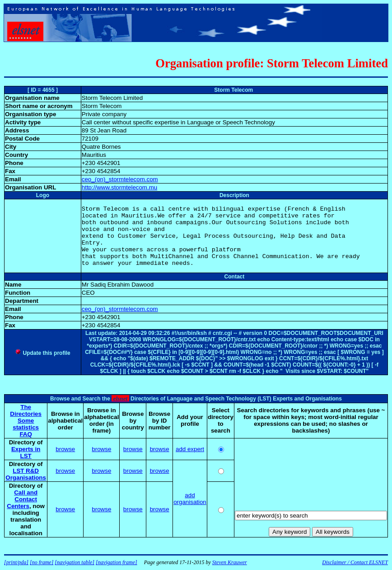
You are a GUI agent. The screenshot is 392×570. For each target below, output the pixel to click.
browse (65, 449)
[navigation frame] (117, 562)
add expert (190, 449)
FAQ (26, 434)
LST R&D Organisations (26, 474)
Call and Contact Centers (22, 499)
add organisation (190, 499)
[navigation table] (75, 562)
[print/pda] (16, 562)
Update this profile (43, 353)
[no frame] (42, 562)
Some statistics (26, 424)
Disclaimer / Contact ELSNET (355, 562)
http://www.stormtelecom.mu (119, 187)
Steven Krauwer (230, 562)
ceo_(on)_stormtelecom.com (120, 179)
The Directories (26, 410)
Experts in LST (26, 452)
